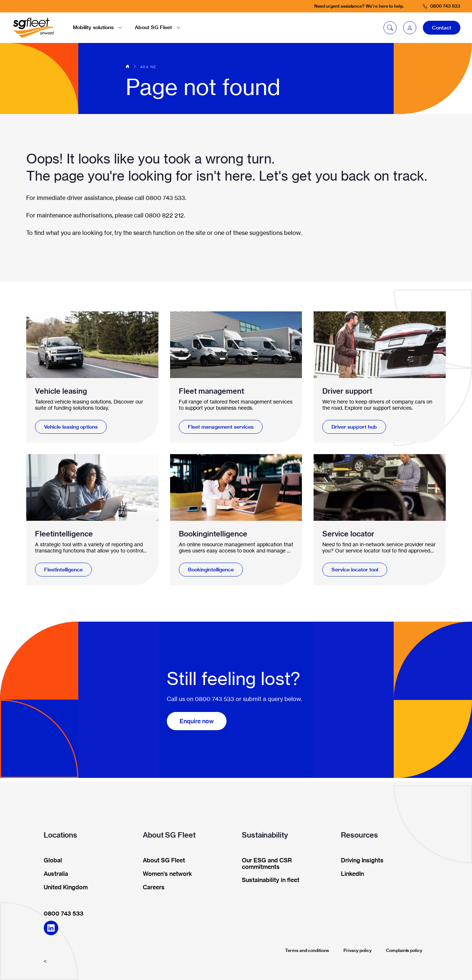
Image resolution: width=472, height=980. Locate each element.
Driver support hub (354, 427)
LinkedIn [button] (350, 874)
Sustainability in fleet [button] (268, 880)
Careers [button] (151, 887)
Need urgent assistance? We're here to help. (359, 6)
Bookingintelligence (213, 534)
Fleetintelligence (64, 534)
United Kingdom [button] (63, 887)
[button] (410, 28)
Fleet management (211, 391)
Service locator (348, 534)
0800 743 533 (64, 913)
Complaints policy (404, 950)
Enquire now (197, 721)
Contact (442, 28)
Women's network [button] (165, 874)
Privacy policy (357, 950)
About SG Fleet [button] (158, 27)
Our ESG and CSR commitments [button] (264, 864)
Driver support (347, 391)
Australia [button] (54, 874)
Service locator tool (355, 570)
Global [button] (50, 861)
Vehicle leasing (61, 391)
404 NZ (148, 67)
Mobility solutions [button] (98, 27)
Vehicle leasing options (71, 427)
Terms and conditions (307, 950)
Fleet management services (221, 427)
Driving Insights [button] (360, 861)
